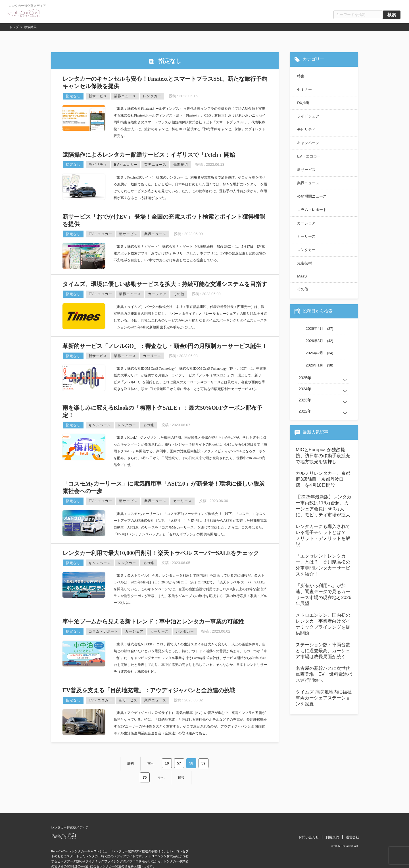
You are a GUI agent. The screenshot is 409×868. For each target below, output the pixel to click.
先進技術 (181, 165)
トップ (14, 27)
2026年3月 (314, 341)
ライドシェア (308, 116)
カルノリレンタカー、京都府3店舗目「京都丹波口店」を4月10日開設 (323, 479)
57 (153, 762)
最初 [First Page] (103, 762)
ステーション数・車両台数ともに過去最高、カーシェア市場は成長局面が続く (323, 651)
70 (189, 762)
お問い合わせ (309, 819)
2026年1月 (314, 365)
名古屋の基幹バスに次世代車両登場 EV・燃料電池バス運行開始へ (324, 674)
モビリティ (98, 165)
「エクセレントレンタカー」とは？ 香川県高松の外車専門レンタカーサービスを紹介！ (323, 565)
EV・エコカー (126, 165)
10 (140, 762)
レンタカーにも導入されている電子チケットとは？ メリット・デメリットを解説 (323, 535)
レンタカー (152, 96)
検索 (392, 15)
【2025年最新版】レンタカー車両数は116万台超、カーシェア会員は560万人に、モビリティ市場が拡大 (324, 506)
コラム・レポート (103, 631)
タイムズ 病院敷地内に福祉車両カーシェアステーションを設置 (324, 698)
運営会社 (352, 819)
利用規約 (332, 819)
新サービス (98, 96)
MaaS (302, 276)
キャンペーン (100, 425)
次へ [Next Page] (206, 762)
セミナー (304, 89)
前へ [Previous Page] (124, 762)
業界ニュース (125, 96)
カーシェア (157, 294)
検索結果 (30, 27)
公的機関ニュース (312, 196)
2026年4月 (314, 329)
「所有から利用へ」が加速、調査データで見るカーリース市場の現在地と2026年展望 (324, 594)
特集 (301, 76)
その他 (179, 294)
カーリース (152, 356)
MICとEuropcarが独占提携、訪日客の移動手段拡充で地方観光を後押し (323, 456)
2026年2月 (314, 353)
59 (177, 762)
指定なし (73, 96)
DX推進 (303, 103)
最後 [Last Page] (228, 762)
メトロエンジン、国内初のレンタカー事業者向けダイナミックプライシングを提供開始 (323, 624)
